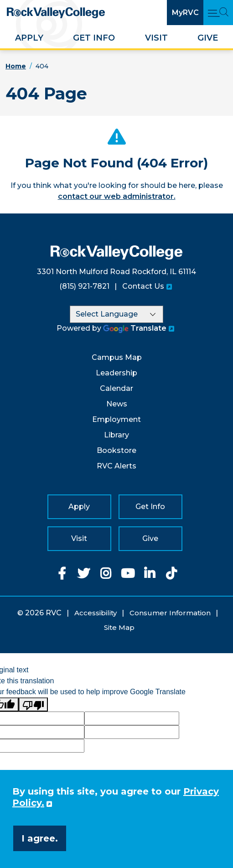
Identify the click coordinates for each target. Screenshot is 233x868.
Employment (116, 419)
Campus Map (117, 357)
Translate (135, 328)
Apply (29, 38)
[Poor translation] (33, 704)
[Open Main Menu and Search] (218, 13)
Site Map (119, 627)
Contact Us (143, 286)
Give (208, 38)
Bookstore (116, 450)
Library (116, 435)
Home (16, 66)
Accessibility (96, 613)
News (117, 404)
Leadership (116, 373)
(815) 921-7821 (84, 286)
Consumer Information (170, 613)
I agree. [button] (40, 838)
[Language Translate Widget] (116, 314)
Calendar (116, 388)
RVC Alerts (116, 466)
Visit (156, 38)
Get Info (94, 38)
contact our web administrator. (117, 196)
